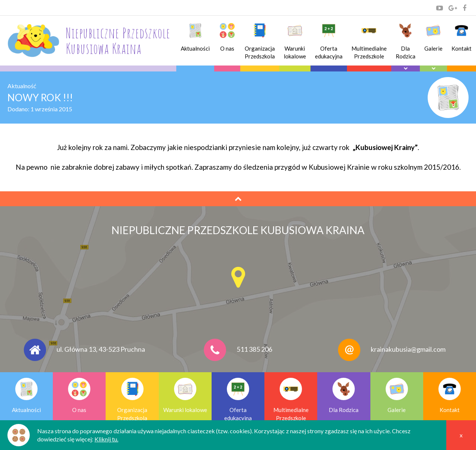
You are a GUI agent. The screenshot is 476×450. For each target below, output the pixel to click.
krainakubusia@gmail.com (408, 349)
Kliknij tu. (106, 439)
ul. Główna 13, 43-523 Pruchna (101, 349)
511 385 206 (254, 349)
